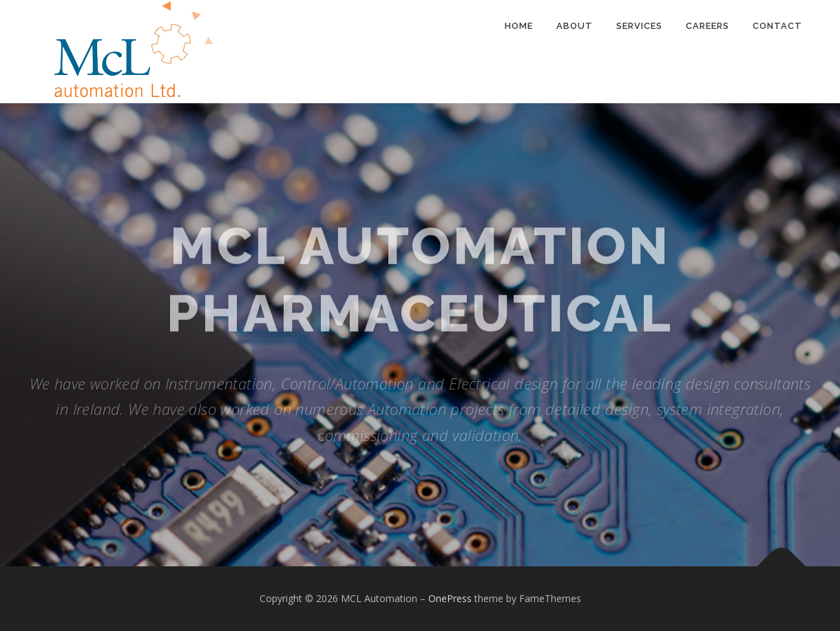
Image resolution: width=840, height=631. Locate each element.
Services (639, 26)
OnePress (450, 598)
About (575, 26)
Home (519, 26)
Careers (707, 26)
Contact (777, 26)
